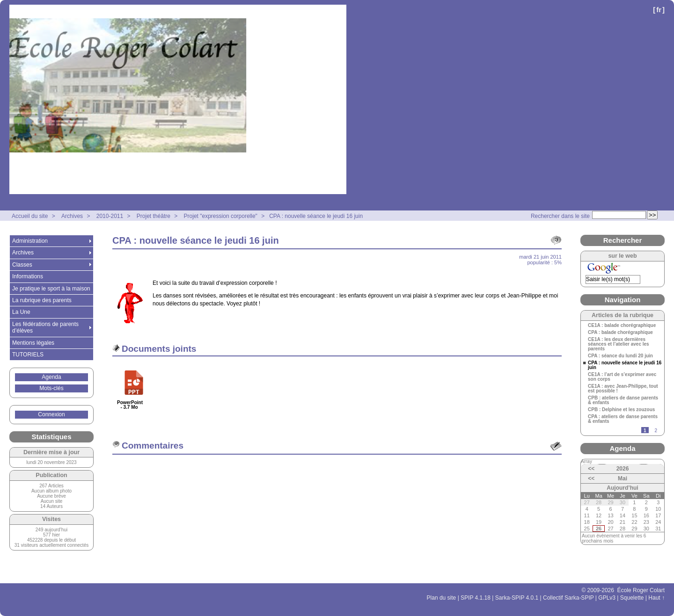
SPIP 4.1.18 (476, 598)
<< (591, 469)
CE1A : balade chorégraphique (622, 326)
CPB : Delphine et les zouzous (621, 410)
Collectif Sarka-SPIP (568, 598)
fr (659, 10)
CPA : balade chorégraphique (620, 333)
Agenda (51, 377)
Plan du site (442, 598)
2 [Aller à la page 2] (656, 431)
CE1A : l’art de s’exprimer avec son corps (622, 377)
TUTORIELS (28, 355)
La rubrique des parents (42, 300)
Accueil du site (30, 216)
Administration (30, 241)
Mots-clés (51, 388)
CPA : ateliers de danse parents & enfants (623, 419)
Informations (28, 276)
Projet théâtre (154, 216)
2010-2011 (110, 216)
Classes (22, 265)
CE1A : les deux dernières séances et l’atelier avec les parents (619, 344)
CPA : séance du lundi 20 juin (620, 356)
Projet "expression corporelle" (221, 216)
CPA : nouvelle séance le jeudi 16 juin (316, 216)
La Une (21, 312)
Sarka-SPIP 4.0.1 (517, 598)
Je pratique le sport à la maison (51, 289)
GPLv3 (607, 598)
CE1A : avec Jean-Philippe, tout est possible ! (623, 389)
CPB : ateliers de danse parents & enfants (623, 400)
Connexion (51, 414)
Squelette (632, 598)
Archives (72, 216)
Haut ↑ (656, 598)
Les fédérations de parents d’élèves (45, 327)
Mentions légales (33, 343)
